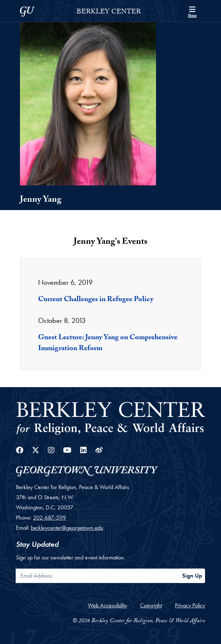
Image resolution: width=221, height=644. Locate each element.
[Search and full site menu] (192, 11)
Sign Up (192, 576)
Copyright (151, 605)
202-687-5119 (50, 518)
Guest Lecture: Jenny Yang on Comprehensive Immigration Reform (108, 344)
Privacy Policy (190, 605)
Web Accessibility (107, 605)
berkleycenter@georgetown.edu (67, 528)
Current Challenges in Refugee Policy (96, 300)
